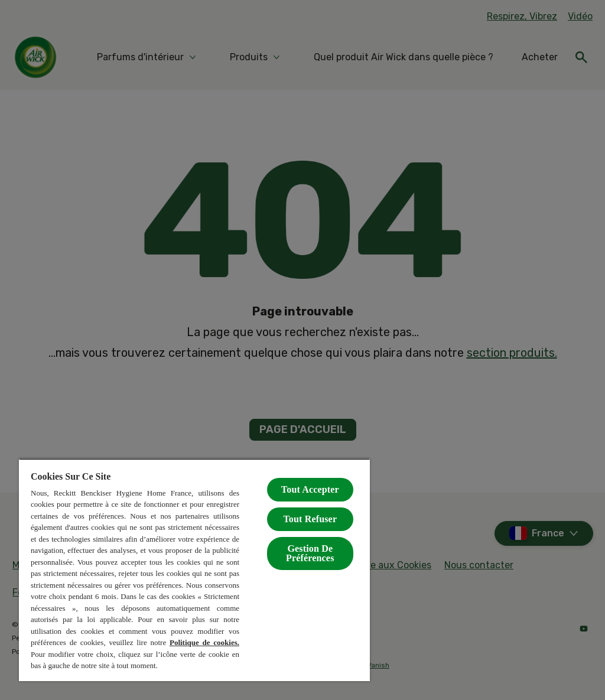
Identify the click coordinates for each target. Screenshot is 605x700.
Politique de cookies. (204, 642)
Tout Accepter (310, 489)
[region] (194, 570)
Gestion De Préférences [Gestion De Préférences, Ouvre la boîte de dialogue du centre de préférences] (310, 553)
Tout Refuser (310, 519)
